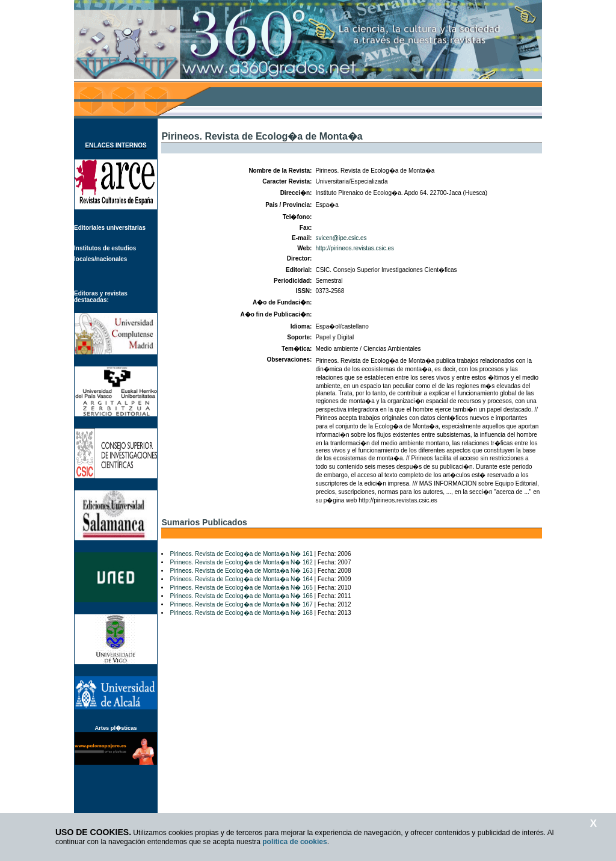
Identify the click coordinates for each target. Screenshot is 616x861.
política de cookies (294, 842)
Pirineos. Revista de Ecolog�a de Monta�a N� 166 (241, 596)
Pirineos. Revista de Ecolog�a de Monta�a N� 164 (241, 579)
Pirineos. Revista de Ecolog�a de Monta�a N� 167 (241, 604)
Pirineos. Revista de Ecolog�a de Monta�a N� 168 (241, 613)
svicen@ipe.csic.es (341, 238)
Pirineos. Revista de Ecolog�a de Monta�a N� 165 (241, 588)
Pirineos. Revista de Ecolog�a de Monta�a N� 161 (241, 554)
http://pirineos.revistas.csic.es (355, 248)
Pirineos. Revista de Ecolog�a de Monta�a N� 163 (241, 571)
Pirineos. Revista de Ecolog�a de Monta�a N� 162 (241, 562)
